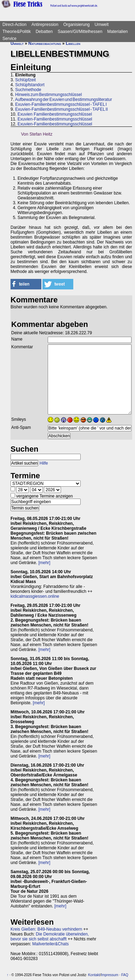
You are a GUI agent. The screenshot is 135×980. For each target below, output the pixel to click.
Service (9, 39)
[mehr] (44, 563)
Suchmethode (28, 90)
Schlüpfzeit (25, 80)
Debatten (44, 32)
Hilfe (44, 463)
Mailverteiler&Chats (50, 944)
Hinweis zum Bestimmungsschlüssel (48, 95)
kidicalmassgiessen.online (35, 596)
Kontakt (94, 975)
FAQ (125, 975)
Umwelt (102, 25)
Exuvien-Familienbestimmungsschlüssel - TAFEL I (61, 104)
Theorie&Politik (17, 32)
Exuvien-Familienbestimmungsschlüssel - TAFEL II (61, 109)
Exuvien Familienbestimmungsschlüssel (55, 114)
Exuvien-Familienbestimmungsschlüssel (55, 119)
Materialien (118, 32)
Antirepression (45, 25)
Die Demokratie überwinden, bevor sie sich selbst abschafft (50, 937)
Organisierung (76, 25)
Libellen (73, 43)
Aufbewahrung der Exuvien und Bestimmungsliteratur (64, 100)
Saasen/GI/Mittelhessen (80, 32)
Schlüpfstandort (30, 85)
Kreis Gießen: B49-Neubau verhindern (46, 929)
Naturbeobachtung (45, 43)
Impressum (110, 975)
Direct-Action (15, 25)
